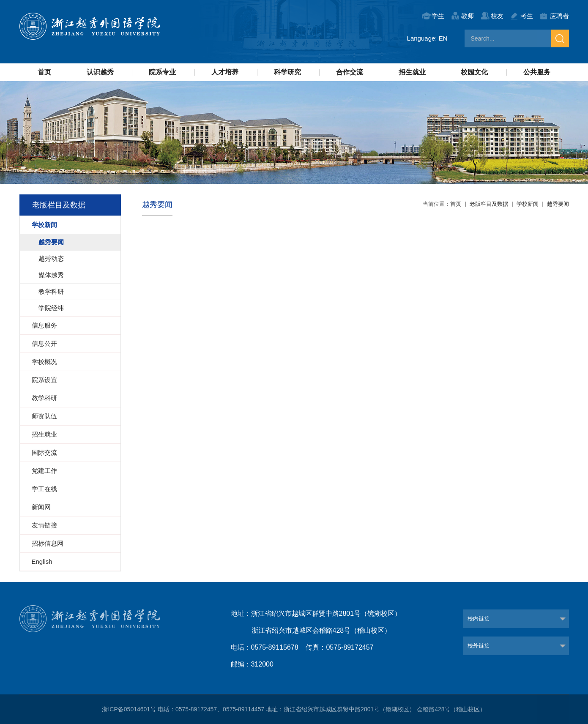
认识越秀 (100, 72)
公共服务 (537, 72)
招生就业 (412, 72)
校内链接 (479, 619)
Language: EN (427, 38)
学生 (438, 16)
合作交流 (350, 72)
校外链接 (479, 646)
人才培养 (225, 72)
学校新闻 (528, 204)
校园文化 (474, 72)
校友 (497, 16)
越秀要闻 (558, 204)
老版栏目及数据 (489, 204)
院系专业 (162, 72)
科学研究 (287, 72)
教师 (468, 16)
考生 (527, 16)
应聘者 (559, 16)
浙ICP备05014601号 (129, 709)
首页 (44, 72)
